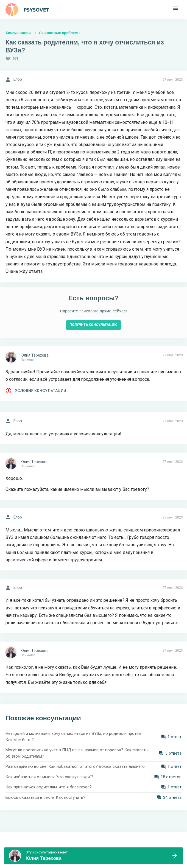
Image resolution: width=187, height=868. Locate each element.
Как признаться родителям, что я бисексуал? (49, 787)
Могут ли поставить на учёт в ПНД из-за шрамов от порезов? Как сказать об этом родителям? (77, 753)
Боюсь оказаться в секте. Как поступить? (45, 797)
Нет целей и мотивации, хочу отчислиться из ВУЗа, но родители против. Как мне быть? (74, 737)
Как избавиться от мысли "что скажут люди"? (49, 777)
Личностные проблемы (60, 33)
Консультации (18, 33)
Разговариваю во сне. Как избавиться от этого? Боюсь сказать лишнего (75, 766)
